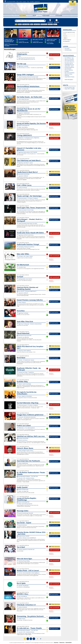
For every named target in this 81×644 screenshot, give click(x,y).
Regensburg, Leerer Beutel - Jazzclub (26, 163)
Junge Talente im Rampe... (70, 77)
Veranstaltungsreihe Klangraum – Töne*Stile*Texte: (27, 476)
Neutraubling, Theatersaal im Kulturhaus (26, 247)
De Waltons (67, 71)
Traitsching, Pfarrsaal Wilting (24, 561)
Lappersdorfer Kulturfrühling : (23, 174)
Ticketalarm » (52, 59)
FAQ (18, 2)
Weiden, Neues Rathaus (23, 127)
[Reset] (45, 21)
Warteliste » (51, 58)
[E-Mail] (69, 34)
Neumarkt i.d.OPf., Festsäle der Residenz (26, 478)
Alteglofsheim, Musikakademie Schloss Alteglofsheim (29, 138)
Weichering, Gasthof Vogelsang (24, 351)
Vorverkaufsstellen (11, 2)
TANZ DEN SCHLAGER (23, 40)
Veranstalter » (67, 49)
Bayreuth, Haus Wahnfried (24, 337)
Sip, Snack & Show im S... (70, 62)
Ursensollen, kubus (22, 267)
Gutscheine (59, 16)
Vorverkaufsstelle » (68, 50)
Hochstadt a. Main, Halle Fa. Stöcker (26, 256)
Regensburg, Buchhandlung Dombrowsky (27, 58)
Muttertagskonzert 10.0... (70, 65)
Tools (28, 2)
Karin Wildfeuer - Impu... (69, 58)
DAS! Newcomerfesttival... (70, 73)
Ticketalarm (46, 16)
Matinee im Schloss (68, 74)
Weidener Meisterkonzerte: (23, 489)
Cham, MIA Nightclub (23, 596)
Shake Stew (67, 75)
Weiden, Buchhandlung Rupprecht (25, 504)
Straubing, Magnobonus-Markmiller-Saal (26, 550)
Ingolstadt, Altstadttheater (23, 586)
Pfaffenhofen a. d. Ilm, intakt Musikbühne (27, 428)
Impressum (37, 2)
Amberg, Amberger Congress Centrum (26, 451)
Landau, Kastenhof (22, 302)
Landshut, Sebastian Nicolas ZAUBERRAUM (27, 538)
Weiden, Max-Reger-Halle (23, 89)
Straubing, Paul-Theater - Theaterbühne (26, 372)
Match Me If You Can (38, 40)
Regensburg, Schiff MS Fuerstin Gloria (26, 235)
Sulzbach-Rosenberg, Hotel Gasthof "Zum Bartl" (28, 223)
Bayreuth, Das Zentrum (23, 440)
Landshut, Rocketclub (23, 188)
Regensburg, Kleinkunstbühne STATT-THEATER (28, 152)
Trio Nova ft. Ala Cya (69, 63)
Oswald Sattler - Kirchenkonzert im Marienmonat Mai (9, 41)
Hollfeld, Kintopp (22, 619)
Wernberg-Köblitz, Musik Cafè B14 (25, 279)
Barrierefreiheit (69, 643)
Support (24, 2)
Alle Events (23, 16)
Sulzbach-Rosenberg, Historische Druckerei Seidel (28, 77)
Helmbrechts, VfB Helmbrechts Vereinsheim (27, 417)
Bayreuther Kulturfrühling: (23, 438)
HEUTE (34, 16)
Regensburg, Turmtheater (23, 66)
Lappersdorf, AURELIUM (23, 176)
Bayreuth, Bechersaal (22, 525)
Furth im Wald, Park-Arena (24, 99)
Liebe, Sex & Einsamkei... (69, 59)
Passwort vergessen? (67, 40)
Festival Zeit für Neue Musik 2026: (24, 335)
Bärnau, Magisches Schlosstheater (25, 396)
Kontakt (32, 2)
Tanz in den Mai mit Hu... (70, 61)
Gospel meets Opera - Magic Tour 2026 (52, 40)
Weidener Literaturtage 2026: (23, 125)
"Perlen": (19, 56)
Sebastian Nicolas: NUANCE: (23, 536)
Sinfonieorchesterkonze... (70, 67)
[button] (65, 38)
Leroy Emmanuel (68, 69)
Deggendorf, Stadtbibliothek (24, 113)
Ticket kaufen (54, 67)
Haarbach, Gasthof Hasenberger (25, 384)
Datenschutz (62, 643)
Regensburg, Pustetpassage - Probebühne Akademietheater (30, 324)
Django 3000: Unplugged (70, 89)
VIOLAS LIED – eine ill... (69, 66)
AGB (20, 2)
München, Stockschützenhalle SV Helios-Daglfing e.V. (29, 573)
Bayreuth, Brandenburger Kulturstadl (26, 513)
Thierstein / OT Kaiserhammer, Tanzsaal (26, 360)
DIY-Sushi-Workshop (69, 70)
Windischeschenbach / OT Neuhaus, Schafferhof (28, 198)
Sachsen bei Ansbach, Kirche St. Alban (26, 210)
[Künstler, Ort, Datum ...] (30, 21)
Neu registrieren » (67, 41)
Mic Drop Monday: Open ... (70, 87)
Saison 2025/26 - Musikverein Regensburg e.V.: (27, 291)
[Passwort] (69, 36)
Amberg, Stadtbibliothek (23, 463)
